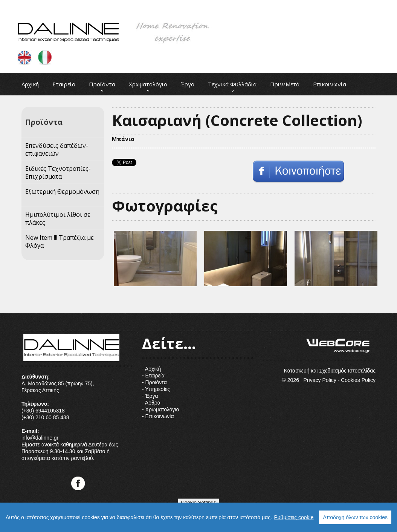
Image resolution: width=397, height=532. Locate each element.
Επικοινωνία (330, 84)
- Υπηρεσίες (156, 389)
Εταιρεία (64, 84)
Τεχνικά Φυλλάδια (232, 84)
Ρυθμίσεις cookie (294, 517)
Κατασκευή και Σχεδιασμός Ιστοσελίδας (319, 352)
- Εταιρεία (153, 376)
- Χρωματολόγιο (160, 409)
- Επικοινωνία (158, 416)
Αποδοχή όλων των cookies (355, 517)
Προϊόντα (102, 84)
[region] (198, 517)
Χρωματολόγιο (148, 84)
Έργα (188, 84)
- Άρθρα (151, 403)
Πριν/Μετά (285, 84)
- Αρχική (151, 369)
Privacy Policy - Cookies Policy (340, 380)
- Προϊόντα (154, 382)
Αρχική (30, 84)
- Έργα (150, 396)
